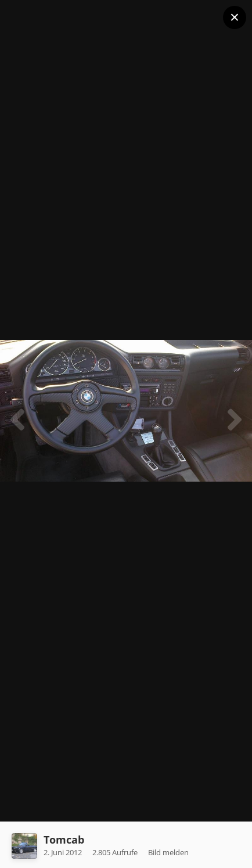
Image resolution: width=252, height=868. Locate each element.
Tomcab (64, 840)
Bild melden (168, 852)
